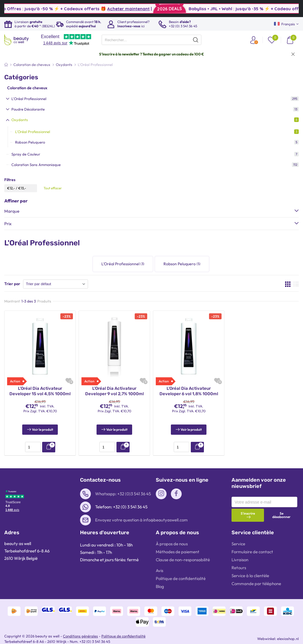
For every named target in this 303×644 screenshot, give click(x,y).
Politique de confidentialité (181, 572)
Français (284, 24)
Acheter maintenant (155, 9)
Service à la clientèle (250, 569)
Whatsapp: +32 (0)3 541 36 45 (123, 487)
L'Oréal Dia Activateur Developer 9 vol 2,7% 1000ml (114, 391)
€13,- (22, 188)
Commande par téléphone (256, 577)
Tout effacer (53, 188)
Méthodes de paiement (178, 545)
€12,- (11, 188)
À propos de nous (172, 537)
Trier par (12, 284)
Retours (239, 561)
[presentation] (151, 40)
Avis (159, 564)
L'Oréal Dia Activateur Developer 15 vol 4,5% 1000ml (40, 391)
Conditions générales (80, 629)
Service (238, 537)
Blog (160, 580)
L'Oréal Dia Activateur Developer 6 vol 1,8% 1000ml (189, 391)
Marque (12, 211)
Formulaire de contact (252, 545)
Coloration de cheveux (27, 88)
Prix (8, 224)
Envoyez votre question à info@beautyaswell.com (141, 513)
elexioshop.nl (288, 632)
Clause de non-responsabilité (183, 553)
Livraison (240, 553)
